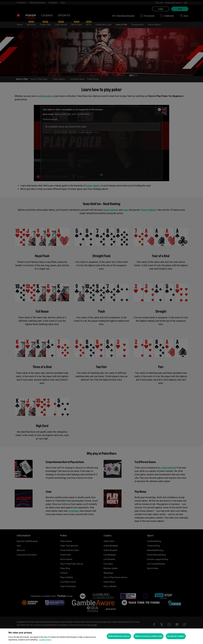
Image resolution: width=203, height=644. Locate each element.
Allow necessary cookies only (149, 636)
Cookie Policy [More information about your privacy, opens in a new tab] (45, 640)
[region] (101, 636)
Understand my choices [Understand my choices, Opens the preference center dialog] (119, 636)
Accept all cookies (176, 636)
